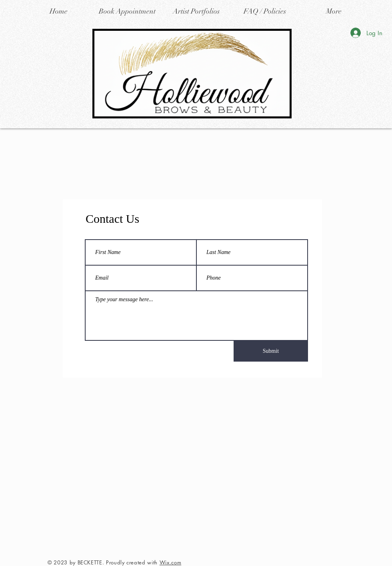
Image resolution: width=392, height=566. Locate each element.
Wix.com (171, 562)
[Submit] (271, 351)
